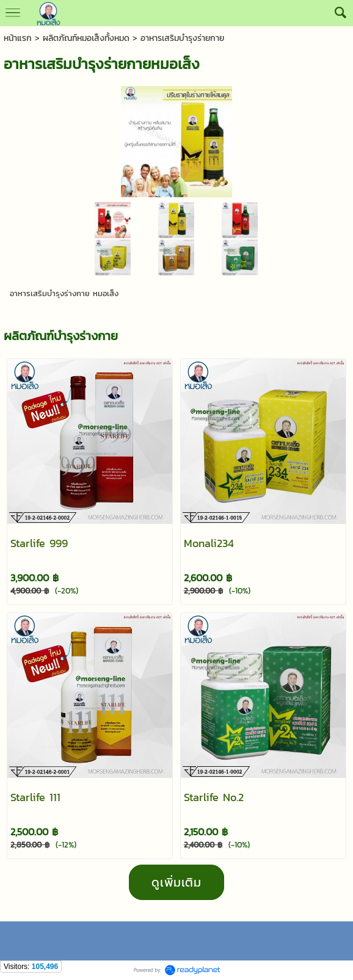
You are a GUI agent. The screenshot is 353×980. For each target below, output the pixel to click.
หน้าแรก (18, 38)
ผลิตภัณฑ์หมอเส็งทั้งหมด (86, 38)
